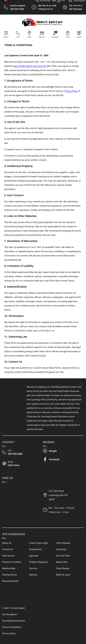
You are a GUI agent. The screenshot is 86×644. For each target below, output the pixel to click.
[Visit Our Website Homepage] (43, 23)
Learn (79, 37)
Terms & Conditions (12, 627)
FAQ (68, 37)
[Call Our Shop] (23, 452)
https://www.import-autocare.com (29, 66)
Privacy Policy (71, 91)
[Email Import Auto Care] (23, 464)
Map (29, 37)
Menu (6, 37)
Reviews (55, 37)
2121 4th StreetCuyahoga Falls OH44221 (58, 495)
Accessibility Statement (14, 621)
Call (18, 37)
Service (42, 37)
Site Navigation (10, 614)
